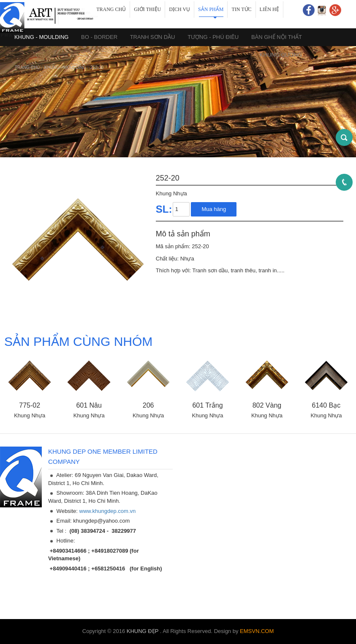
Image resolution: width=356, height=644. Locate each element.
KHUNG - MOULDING (66, 67)
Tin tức (241, 9)
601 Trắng (207, 405)
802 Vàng (267, 405)
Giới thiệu (147, 9)
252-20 (97, 67)
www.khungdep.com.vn (108, 511)
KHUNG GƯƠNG (281, 55)
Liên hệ (269, 9)
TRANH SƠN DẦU (153, 37)
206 (148, 405)
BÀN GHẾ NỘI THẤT (277, 37)
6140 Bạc (326, 405)
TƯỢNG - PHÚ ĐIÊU (213, 37)
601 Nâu (89, 405)
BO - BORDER (99, 37)
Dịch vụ (179, 9)
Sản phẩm (211, 9)
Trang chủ (111, 9)
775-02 (30, 405)
